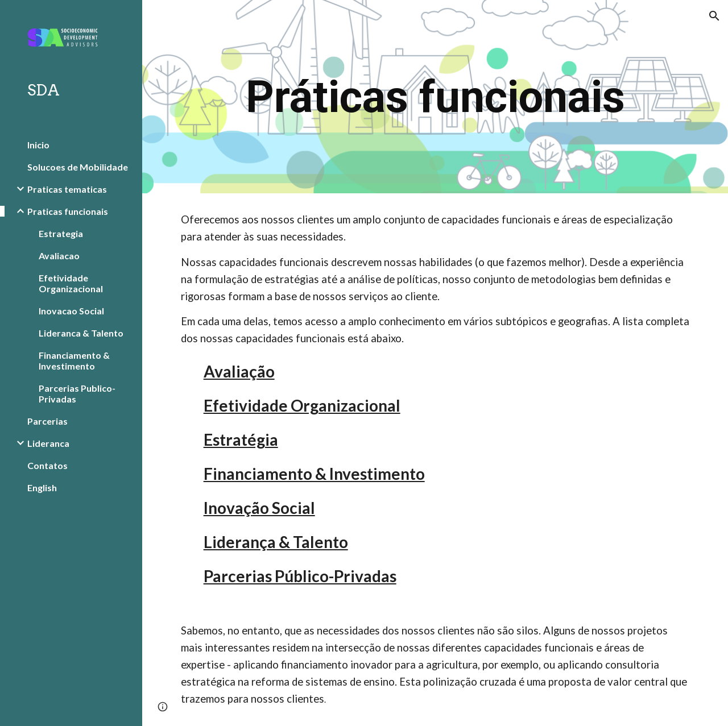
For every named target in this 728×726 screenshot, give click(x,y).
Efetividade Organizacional (302, 405)
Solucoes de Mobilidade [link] (78, 167)
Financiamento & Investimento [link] (74, 360)
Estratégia (241, 439)
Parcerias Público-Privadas (300, 576)
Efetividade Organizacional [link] (71, 283)
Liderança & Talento (276, 542)
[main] (435, 97)
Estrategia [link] (61, 233)
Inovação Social (259, 508)
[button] (714, 16)
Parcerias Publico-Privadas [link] (77, 393)
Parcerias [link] (47, 421)
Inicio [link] (38, 145)
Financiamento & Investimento (314, 474)
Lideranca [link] (48, 443)
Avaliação (239, 371)
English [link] (42, 488)
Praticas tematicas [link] (67, 189)
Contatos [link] (47, 465)
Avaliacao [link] (59, 256)
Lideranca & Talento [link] (81, 333)
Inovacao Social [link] (71, 311)
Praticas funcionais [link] (68, 211)
